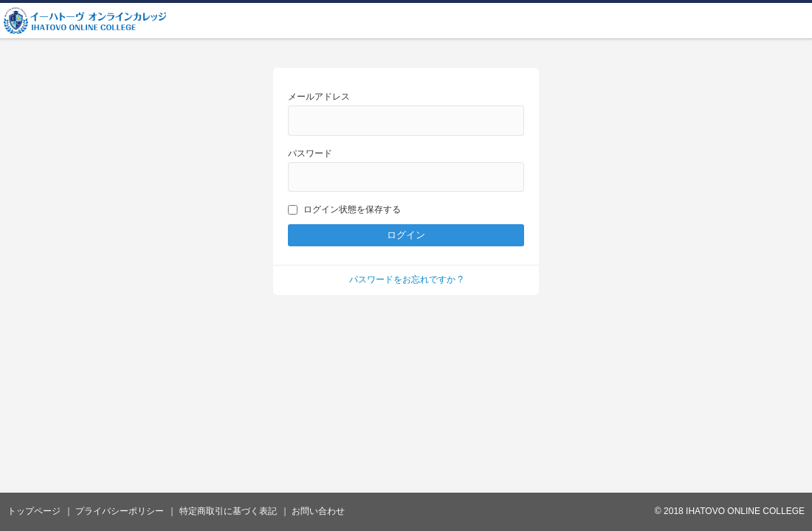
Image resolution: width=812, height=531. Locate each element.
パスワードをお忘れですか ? (406, 280)
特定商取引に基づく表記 (228, 511)
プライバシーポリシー (120, 511)
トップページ (34, 511)
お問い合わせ (318, 511)
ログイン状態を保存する (344, 209)
